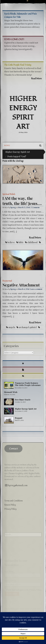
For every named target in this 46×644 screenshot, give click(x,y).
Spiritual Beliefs (9, 194)
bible (21, 242)
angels (12, 327)
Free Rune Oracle (23, 400)
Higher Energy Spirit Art (23, 113)
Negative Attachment (21, 285)
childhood (32, 242)
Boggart (19, 418)
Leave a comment (36, 289)
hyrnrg (13, 208)
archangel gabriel (28, 327)
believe (11, 242)
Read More (35, 238)
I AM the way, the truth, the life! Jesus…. (22, 201)
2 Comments (35, 208)
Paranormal (7, 281)
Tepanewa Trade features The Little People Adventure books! (28, 385)
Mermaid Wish (11, 392)
